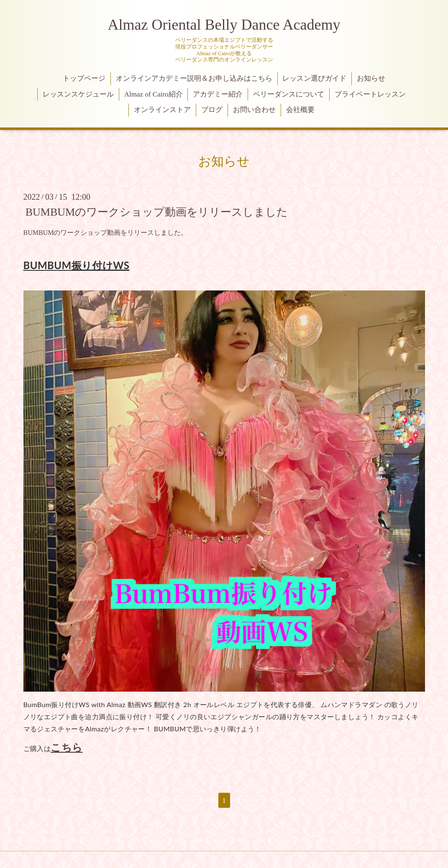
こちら (67, 747)
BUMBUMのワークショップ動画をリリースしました (157, 212)
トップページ (84, 78)
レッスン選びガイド (314, 78)
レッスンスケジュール (78, 94)
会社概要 (300, 110)
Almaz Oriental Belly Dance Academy (224, 25)
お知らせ (371, 78)
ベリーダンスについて (289, 94)
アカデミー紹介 (218, 94)
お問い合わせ (254, 110)
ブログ (212, 110)
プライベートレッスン (370, 94)
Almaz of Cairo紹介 (154, 94)
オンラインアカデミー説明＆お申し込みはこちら (194, 78)
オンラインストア (162, 110)
